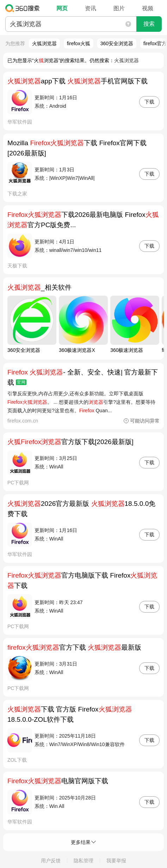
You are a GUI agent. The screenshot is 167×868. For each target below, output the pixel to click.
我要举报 (116, 861)
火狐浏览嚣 (44, 43)
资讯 (91, 8)
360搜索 (24, 8)
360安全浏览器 (117, 43)
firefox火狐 (79, 43)
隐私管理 (83, 861)
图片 (119, 8)
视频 (148, 8)
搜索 (149, 24)
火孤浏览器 (126, 60)
